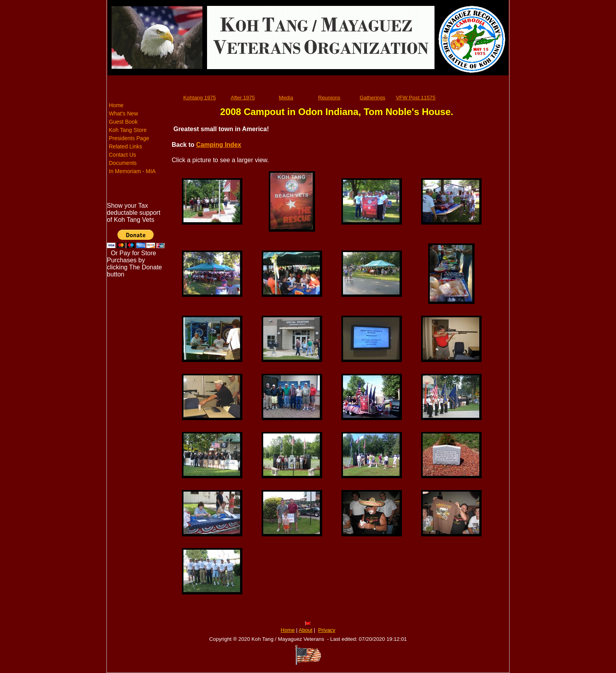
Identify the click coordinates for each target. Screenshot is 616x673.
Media (286, 98)
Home (116, 105)
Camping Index (219, 145)
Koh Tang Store (128, 130)
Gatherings (372, 98)
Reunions (329, 98)
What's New (123, 113)
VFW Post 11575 (416, 98)
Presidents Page (129, 138)
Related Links (126, 146)
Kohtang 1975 (199, 98)
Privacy (327, 630)
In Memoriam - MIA (132, 171)
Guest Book (123, 122)
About (305, 630)
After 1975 (243, 98)
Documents (123, 163)
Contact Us (122, 155)
